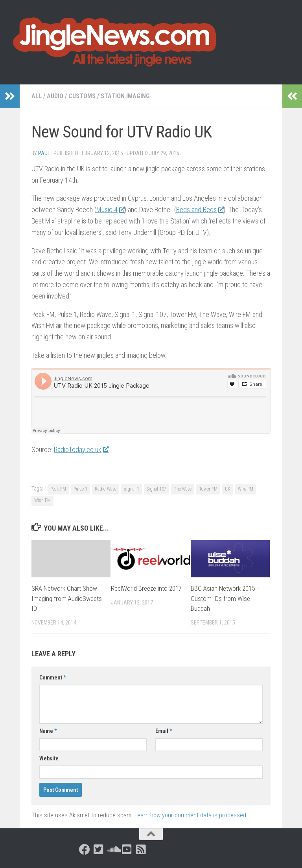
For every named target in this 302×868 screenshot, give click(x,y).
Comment (52, 678)
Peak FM (58, 489)
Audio (55, 96)
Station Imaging (125, 96)
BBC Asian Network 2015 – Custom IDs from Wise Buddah (226, 598)
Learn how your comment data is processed (190, 815)
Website (49, 758)
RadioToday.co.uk (81, 450)
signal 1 (132, 489)
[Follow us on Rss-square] (141, 850)
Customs (82, 96)
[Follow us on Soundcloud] (113, 850)
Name (48, 731)
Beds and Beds (200, 210)
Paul (44, 153)
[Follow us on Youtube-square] (127, 850)
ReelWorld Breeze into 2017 (146, 588)
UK (228, 489)
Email (164, 731)
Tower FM (208, 489)
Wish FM (42, 500)
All (37, 96)
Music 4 (110, 210)
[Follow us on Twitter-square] (99, 850)
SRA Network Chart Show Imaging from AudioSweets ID (67, 598)
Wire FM (246, 489)
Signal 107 (157, 489)
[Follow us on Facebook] (85, 850)
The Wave (183, 489)
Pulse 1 (80, 489)
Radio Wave (106, 489)
